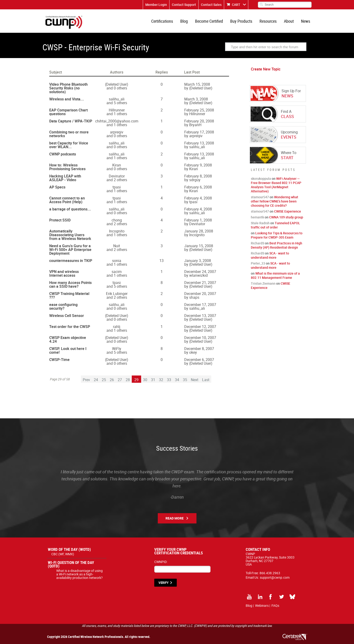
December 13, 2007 (200, 316)
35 (185, 380)
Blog (184, 21)
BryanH (195, 125)
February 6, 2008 (198, 187)
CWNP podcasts (63, 154)
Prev (86, 380)
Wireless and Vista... (67, 99)
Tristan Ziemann (263, 283)
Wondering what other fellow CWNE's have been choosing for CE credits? (275, 201)
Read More (175, 518)
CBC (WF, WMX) (63, 554)
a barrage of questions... (70, 209)
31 (153, 380)
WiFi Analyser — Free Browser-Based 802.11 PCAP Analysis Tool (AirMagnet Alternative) (276, 185)
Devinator (117, 176)
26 (112, 380)
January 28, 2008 (199, 231)
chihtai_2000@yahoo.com (117, 121)
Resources (268, 21)
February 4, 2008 (198, 198)
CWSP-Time (59, 360)
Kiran (117, 165)
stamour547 (260, 197)
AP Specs (57, 187)
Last (206, 380)
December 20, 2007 (200, 294)
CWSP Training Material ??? (69, 295)
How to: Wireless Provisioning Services (67, 167)
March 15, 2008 (197, 84)
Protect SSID (60, 220)
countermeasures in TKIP (71, 261)
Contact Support (184, 5)
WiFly (117, 349)
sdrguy (195, 180)
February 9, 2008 (198, 165)
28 (128, 380)
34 (177, 380)
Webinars (262, 605)
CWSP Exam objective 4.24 (68, 339)
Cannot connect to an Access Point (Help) (67, 200)
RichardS (258, 243)
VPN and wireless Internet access (64, 273)
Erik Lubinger (117, 294)
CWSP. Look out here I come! (68, 350)
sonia (117, 261)
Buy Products (241, 21)
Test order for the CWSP (70, 327)
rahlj (117, 327)
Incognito (117, 231)
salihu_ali (117, 99)
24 (96, 380)
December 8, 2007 (199, 349)
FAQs (275, 605)
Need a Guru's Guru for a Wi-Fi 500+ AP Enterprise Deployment (70, 250)
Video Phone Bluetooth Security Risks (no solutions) (68, 88)
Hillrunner (117, 110)
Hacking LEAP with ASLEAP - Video (65, 178)
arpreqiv (117, 132)
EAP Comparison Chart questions (68, 112)
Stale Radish (260, 223)
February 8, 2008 (198, 176)
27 (120, 380)
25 (104, 380)
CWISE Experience (288, 211)
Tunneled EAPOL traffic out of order (275, 225)
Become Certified (209, 21)
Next (195, 380)
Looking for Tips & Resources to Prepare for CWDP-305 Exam (277, 235)
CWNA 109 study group (286, 217)
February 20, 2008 (199, 121)
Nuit (117, 246)
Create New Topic (266, 69)
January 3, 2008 (198, 261)
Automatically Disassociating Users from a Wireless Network (70, 235)
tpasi (117, 187)
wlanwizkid (198, 275)
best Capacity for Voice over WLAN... (69, 145)
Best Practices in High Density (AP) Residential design (277, 245)
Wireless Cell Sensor (67, 316)
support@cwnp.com (275, 577)
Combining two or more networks (69, 134)
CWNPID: (161, 562)
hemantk (257, 217)
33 (169, 380)
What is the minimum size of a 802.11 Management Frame (275, 275)
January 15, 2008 (199, 246)
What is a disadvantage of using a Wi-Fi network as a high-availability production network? (79, 574)
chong (117, 220)
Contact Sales (211, 5)
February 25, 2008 (199, 110)
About (289, 21)
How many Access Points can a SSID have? (70, 284)
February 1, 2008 (198, 220)
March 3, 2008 (196, 99)
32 (161, 380)
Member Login (156, 5)
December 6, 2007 (199, 360)
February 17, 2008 (199, 132)
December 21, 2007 (200, 283)
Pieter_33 (258, 263)
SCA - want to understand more (270, 255)
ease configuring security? (63, 306)
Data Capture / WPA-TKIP (71, 121)
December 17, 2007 (200, 305)
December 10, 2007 (200, 338)
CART (236, 5)
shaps (194, 297)
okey (193, 352)
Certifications (162, 21)
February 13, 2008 (199, 143)
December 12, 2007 (200, 327)
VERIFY (164, 583)
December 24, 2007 (200, 272)
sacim (117, 272)
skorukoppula (261, 178)
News (306, 21)
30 (145, 380)
